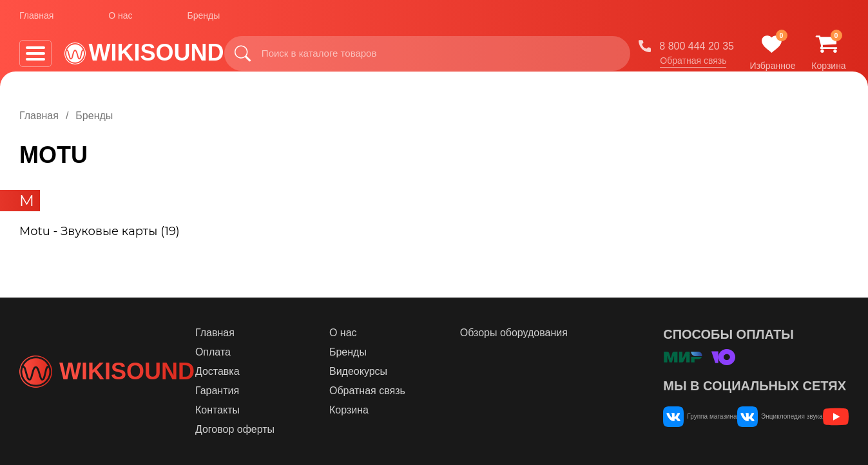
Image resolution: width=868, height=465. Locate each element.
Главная (36, 19)
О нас (120, 19)
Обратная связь (693, 64)
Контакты (292, 410)
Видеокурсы (405, 371)
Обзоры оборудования (533, 333)
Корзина (395, 410)
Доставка (292, 371)
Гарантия (291, 391)
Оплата (287, 352)
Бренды (204, 19)
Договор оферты (309, 429)
